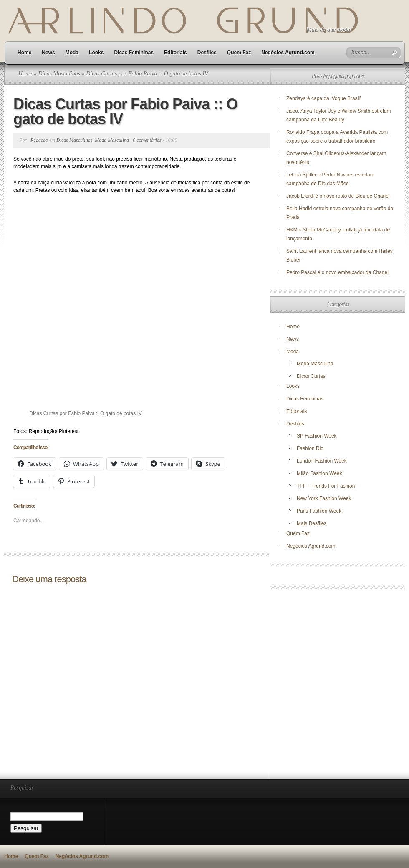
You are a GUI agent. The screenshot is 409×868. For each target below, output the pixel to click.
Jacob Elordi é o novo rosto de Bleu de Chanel (338, 196)
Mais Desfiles (312, 523)
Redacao (39, 140)
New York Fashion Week (324, 498)
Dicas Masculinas (59, 74)
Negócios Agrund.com (288, 53)
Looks (96, 53)
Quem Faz (239, 53)
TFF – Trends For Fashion (326, 486)
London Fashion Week (322, 461)
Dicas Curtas (311, 376)
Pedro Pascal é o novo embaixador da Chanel (338, 272)
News (48, 53)
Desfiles (207, 53)
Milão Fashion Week (319, 473)
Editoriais (175, 53)
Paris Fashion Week (319, 511)
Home (24, 53)
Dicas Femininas (134, 53)
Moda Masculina (112, 140)
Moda (72, 53)
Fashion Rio (310, 448)
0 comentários (147, 140)
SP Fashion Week (317, 436)
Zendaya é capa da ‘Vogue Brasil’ (324, 98)
